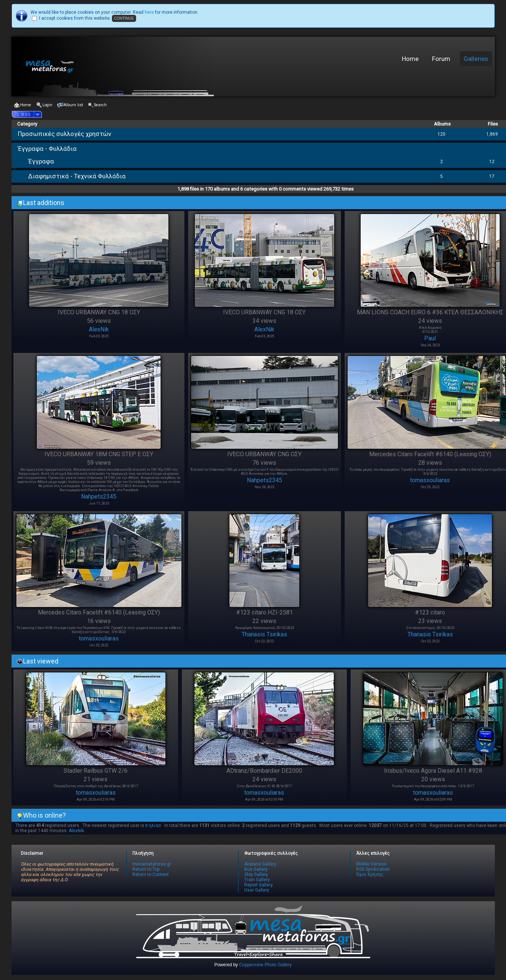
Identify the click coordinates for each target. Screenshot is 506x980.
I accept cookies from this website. (75, 18)
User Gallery (257, 890)
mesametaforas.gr (152, 864)
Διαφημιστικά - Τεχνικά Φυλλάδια (77, 176)
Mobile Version (371, 864)
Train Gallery (257, 880)
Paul (430, 338)
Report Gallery (259, 885)
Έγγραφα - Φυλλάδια (47, 149)
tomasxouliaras (430, 480)
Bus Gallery (256, 869)
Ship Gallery (256, 874)
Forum (441, 59)
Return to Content (151, 874)
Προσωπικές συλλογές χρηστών (65, 134)
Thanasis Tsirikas (264, 634)
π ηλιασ (153, 825)
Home (410, 59)
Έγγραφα (41, 161)
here (149, 12)
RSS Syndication (373, 869)
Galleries (476, 59)
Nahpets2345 (99, 497)
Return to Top (146, 869)
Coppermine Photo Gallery (265, 965)
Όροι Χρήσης (370, 874)
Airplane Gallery (260, 864)
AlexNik (99, 329)
